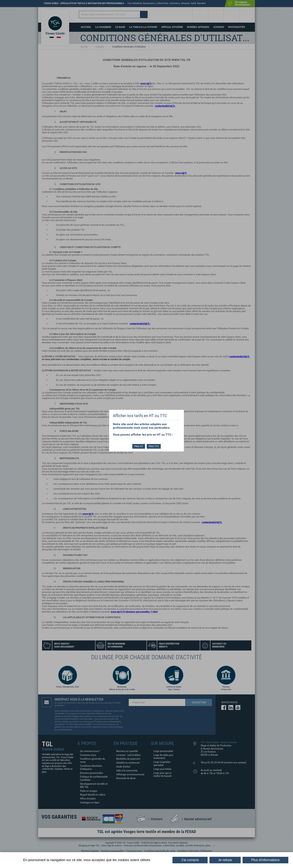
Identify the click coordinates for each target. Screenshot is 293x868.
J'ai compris (190, 860)
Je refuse (225, 860)
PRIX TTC (154, 446)
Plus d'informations (266, 860)
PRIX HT (139, 446)
